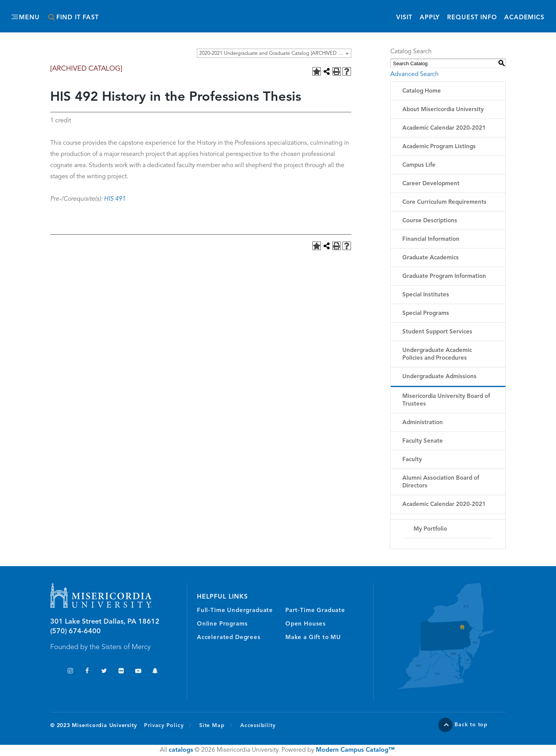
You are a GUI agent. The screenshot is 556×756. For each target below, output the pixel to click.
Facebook (87, 672)
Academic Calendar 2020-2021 (444, 128)
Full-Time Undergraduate (235, 611)
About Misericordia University (443, 110)
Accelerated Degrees (229, 638)
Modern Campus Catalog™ (355, 750)
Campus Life (419, 165)
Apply (430, 18)
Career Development (431, 184)
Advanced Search (414, 74)
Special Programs (426, 314)
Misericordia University (243, 13)
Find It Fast (78, 18)
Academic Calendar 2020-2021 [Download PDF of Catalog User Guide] (444, 505)
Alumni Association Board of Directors (441, 482)
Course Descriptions (430, 221)
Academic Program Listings (439, 147)
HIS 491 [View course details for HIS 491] (115, 199)
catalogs (181, 750)
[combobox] (274, 53)
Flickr (121, 672)
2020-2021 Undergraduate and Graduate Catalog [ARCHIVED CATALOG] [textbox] (275, 53)
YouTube (138, 672)
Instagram (70, 672)
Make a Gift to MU (313, 638)
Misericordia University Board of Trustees (446, 400)
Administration (423, 423)
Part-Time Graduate (315, 611)
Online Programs (222, 624)
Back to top (471, 725)
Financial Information (431, 239)
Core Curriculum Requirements (444, 202)
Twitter (104, 672)
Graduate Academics (431, 258)
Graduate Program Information (444, 277)
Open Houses (306, 624)
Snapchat (155, 672)
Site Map (212, 726)
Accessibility (258, 726)
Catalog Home (422, 91)
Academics (524, 18)
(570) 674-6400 (75, 631)
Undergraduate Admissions (439, 377)
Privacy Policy (168, 725)
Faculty (412, 460)
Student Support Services (437, 332)
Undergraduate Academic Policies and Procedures (437, 354)
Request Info (472, 17)
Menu (29, 18)
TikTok (53, 672)
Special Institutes (426, 295)
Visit (404, 18)
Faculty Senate (423, 441)
